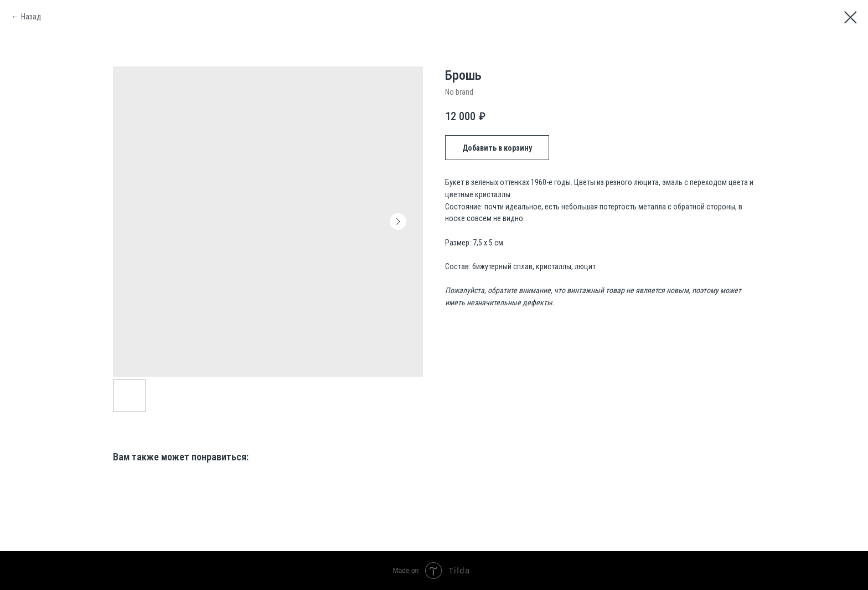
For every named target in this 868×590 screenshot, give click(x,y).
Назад (31, 17)
